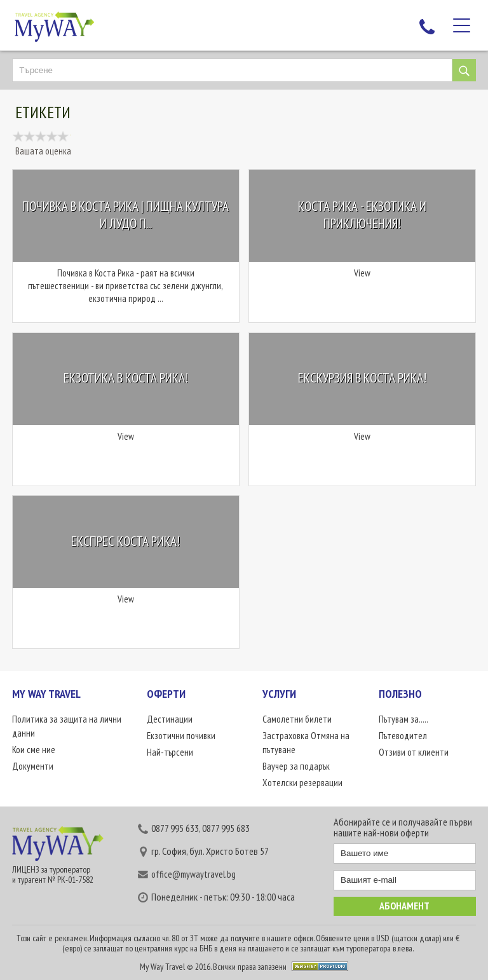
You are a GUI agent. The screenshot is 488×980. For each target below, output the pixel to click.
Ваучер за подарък (296, 766)
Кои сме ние (34, 750)
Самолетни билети (297, 719)
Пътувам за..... (403, 719)
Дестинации (170, 719)
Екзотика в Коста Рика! (126, 378)
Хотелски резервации (302, 783)
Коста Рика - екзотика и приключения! (362, 215)
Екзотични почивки (181, 736)
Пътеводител (403, 736)
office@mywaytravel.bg (193, 874)
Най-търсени (170, 752)
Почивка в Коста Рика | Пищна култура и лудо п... (125, 215)
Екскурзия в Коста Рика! (362, 378)
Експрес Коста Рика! (125, 541)
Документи (33, 766)
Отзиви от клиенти (414, 752)
